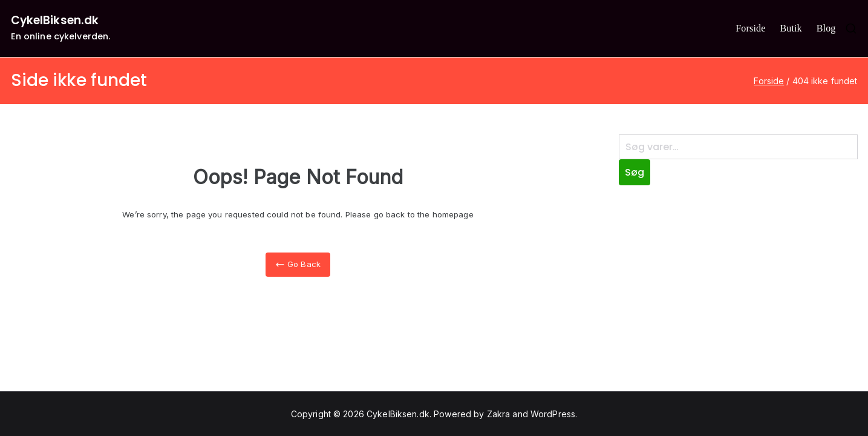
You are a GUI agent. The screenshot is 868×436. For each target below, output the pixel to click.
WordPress (553, 414)
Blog (826, 28)
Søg (635, 172)
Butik (791, 28)
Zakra (499, 414)
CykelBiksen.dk (55, 20)
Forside (750, 28)
